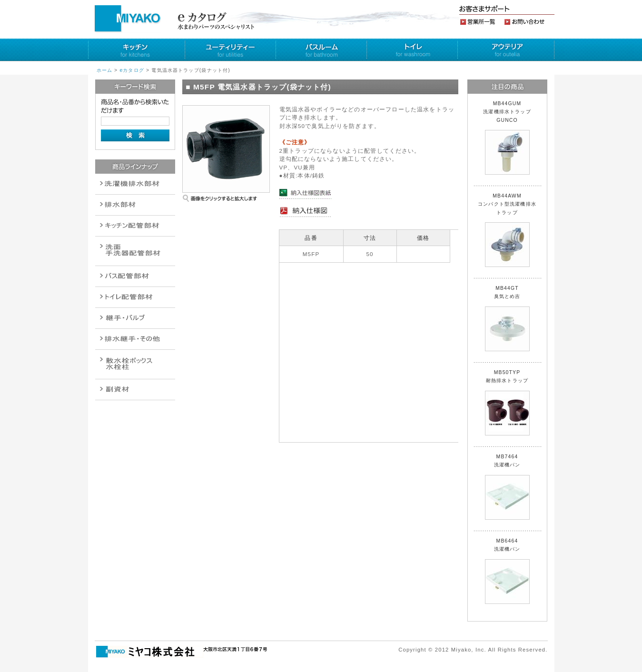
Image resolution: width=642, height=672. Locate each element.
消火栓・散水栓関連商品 (135, 364)
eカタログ (132, 70)
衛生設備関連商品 (135, 205)
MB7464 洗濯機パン (507, 487)
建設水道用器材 (135, 390)
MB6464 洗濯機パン (507, 571)
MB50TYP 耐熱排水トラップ (507, 403)
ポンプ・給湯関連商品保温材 (135, 297)
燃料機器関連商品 (135, 339)
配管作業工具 (135, 318)
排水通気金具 (135, 184)
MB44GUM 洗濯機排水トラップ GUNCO (510, 138)
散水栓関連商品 (135, 251)
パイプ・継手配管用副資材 (135, 226)
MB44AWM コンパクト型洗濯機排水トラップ (507, 230)
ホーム (104, 70)
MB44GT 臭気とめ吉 (507, 318)
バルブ (135, 276)
